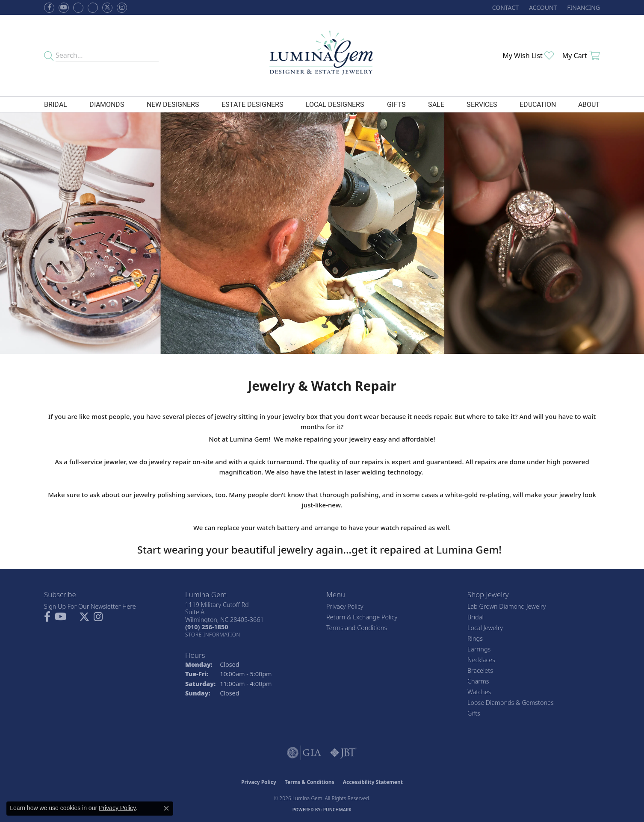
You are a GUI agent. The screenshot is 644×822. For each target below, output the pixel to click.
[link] (505, 7)
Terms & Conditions (310, 782)
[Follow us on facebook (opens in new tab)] (49, 8)
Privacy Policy (345, 606)
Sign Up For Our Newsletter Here (90, 606)
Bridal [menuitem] (476, 617)
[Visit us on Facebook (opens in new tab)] (78, 8)
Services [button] (482, 104)
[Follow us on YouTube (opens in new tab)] (64, 8)
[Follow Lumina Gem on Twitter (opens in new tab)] (107, 8)
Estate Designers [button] (253, 104)
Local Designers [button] (335, 104)
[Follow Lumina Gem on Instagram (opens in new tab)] (122, 8)
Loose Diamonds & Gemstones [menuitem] (511, 703)
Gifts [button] (396, 104)
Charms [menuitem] (478, 681)
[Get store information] (213, 635)
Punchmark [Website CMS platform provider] (338, 810)
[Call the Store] (207, 627)
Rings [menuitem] (475, 638)
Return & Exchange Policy (362, 617)
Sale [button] (436, 104)
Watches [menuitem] (479, 692)
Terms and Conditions (357, 628)
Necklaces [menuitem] (481, 660)
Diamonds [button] (107, 104)
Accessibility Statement (373, 782)
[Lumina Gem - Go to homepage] (322, 56)
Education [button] (538, 104)
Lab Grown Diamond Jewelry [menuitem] (507, 606)
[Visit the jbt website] (343, 753)
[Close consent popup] (166, 808)
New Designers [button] (173, 104)
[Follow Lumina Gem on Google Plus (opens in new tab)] (93, 8)
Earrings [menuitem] (479, 649)
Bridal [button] (56, 104)
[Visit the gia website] (304, 753)
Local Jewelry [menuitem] (485, 628)
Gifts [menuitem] (474, 713)
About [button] (589, 104)
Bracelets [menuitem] (480, 670)
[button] (542, 7)
